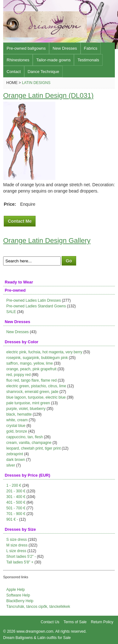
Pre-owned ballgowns (26, 48)
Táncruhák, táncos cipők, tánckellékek (38, 607)
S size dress (17, 540)
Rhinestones (18, 60)
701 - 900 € (16, 514)
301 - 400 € (16, 497)
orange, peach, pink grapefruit (31, 369)
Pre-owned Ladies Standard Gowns (36, 306)
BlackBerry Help (20, 601)
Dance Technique (43, 72)
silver (11, 465)
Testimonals (88, 60)
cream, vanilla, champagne (29, 443)
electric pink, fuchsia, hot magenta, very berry (44, 352)
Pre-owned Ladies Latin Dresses (34, 300)
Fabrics (91, 48)
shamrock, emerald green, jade (32, 392)
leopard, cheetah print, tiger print (34, 448)
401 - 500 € (16, 502)
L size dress (16, 551)
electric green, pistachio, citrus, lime (36, 386)
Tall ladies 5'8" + (20, 562)
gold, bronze (17, 431)
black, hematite (19, 414)
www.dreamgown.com (35, 631)
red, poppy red (18, 375)
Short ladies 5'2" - (21, 557)
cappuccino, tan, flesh (25, 437)
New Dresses (65, 48)
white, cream (17, 420)
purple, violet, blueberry (26, 409)
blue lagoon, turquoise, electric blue (36, 397)
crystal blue (16, 426)
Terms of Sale (75, 622)
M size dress (17, 545)
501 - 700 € (16, 508)
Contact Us (50, 622)
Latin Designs (36, 83)
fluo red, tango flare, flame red (31, 380)
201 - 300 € (16, 491)
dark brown (16, 460)
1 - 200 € (14, 485)
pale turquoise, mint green (28, 403)
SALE (11, 312)
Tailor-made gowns (53, 60)
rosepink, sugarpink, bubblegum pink (37, 358)
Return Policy (102, 622)
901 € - (12, 519)
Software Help (18, 595)
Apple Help (16, 590)
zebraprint (15, 454)
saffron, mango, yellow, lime (30, 363)
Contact (14, 72)
